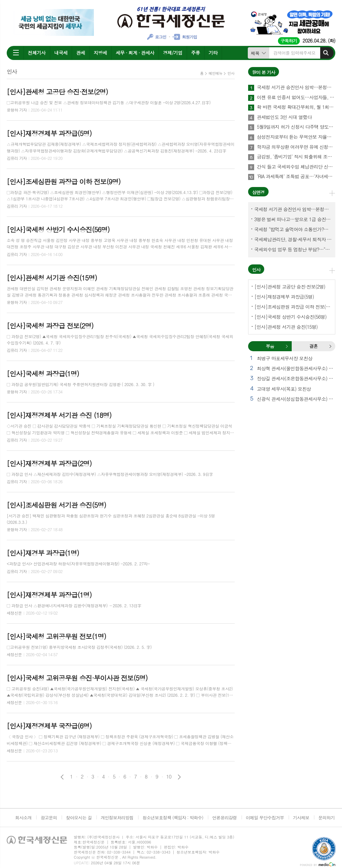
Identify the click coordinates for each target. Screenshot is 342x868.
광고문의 (49, 818)
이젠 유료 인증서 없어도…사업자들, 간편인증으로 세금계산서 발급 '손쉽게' (296, 98)
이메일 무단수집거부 (265, 818)
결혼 (330, 346)
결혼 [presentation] (313, 346)
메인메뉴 (215, 73)
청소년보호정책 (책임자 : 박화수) (173, 818)
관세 (80, 53)
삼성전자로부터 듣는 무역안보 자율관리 (296, 137)
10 (169, 777)
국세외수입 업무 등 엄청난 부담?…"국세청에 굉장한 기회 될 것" (293, 249)
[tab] (270, 346)
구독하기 (289, 41)
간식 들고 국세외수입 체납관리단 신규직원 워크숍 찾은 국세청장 (296, 167)
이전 (62, 777)
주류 (195, 53)
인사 (231, 73)
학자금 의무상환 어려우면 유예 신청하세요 (296, 147)
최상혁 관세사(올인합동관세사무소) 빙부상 (296, 368)
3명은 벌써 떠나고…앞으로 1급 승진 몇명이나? (293, 219)
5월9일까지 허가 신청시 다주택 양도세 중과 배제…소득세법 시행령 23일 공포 (296, 127)
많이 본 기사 (264, 72)
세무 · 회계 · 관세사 (135, 53)
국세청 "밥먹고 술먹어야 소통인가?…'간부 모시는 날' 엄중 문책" (293, 229)
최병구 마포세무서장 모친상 (285, 358)
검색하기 (326, 53)
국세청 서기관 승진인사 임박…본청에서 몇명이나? (296, 87)
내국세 (61, 53)
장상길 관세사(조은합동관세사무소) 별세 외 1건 (296, 378)
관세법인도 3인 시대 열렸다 (284, 117)
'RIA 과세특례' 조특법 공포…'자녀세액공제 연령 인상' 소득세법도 (296, 177)
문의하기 (326, 818)
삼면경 (258, 192)
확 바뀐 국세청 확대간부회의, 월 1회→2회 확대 (296, 107)
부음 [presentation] (270, 346)
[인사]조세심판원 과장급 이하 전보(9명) (293, 307)
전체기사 (37, 53)
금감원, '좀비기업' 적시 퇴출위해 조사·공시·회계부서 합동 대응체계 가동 (296, 157)
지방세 (100, 53)
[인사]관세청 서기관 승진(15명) (286, 327)
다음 (179, 777)
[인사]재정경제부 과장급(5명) (284, 297)
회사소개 (23, 818)
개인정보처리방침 (117, 818)
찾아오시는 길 (79, 818)
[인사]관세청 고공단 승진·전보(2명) (290, 287)
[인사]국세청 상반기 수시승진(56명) (291, 317)
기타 (213, 53)
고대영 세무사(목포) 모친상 (284, 389)
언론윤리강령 (224, 818)
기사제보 (301, 818)
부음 (287, 346)
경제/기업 (173, 53)
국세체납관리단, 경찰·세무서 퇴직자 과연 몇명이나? (293, 239)
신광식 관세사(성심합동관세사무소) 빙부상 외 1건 (296, 399)
